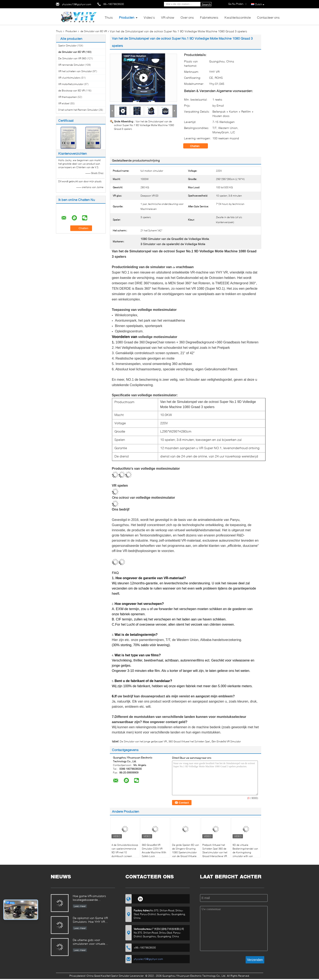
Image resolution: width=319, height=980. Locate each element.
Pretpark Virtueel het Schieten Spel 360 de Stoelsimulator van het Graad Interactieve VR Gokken (215, 852)
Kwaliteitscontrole (238, 17)
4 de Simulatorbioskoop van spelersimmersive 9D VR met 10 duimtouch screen (125, 851)
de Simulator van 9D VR (94, 31)
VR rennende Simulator (71, 65)
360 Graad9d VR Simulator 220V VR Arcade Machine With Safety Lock (154, 851)
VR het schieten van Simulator (75, 71)
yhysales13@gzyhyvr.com (77, 4)
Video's (149, 17)
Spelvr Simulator (67, 46)
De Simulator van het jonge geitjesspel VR (143, 741)
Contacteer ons (268, 17)
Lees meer (80, 906)
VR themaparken (68, 97)
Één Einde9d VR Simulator (226, 741)
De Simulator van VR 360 (72, 58)
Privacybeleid (77, 976)
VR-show (168, 17)
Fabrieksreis (209, 17)
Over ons (187, 17)
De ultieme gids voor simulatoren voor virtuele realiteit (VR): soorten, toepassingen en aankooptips (92, 942)
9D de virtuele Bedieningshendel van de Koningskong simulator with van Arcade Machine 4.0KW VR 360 (246, 854)
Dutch (260, 4)
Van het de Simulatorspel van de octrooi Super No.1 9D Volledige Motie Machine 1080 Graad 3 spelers (144, 125)
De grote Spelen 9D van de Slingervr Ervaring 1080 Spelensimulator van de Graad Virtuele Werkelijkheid (186, 852)
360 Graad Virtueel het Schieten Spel (189, 741)
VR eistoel (64, 103)
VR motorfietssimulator (71, 84)
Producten (127, 17)
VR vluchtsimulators (69, 78)
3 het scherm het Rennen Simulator (78, 110)
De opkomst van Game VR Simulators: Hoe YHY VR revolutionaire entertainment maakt (91, 920)
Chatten (198, 146)
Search (206, 5)
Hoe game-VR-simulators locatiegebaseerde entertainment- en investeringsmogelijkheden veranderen (90, 898)
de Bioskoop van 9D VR (72, 91)
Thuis (109, 17)
